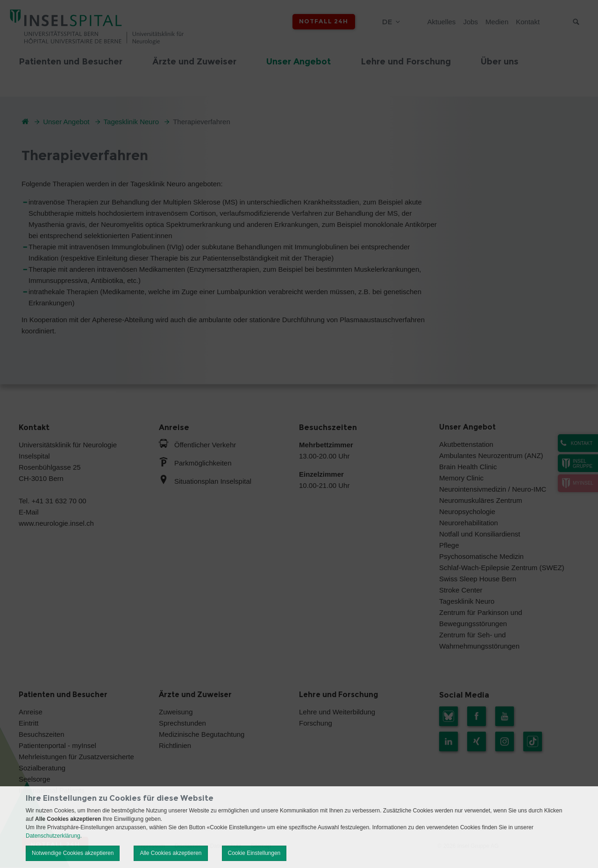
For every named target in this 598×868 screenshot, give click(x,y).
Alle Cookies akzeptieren (171, 853)
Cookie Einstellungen (254, 853)
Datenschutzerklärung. (54, 836)
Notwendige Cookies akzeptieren (73, 853)
